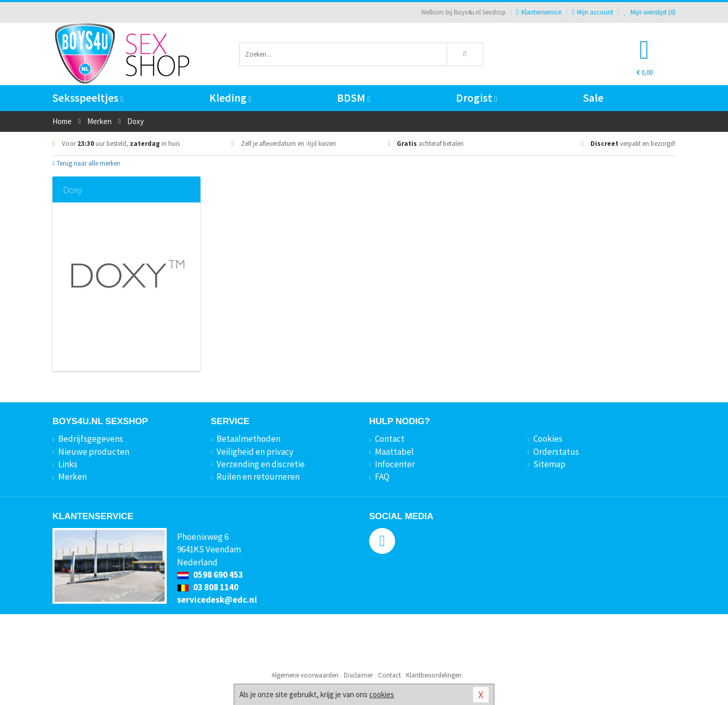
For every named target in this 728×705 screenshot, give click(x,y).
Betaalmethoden (248, 439)
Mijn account (592, 12)
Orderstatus (556, 452)
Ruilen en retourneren (258, 477)
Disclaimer (358, 675)
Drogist (476, 98)
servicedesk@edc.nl (217, 600)
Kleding (230, 98)
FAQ (382, 477)
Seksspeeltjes (88, 98)
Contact (390, 439)
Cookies (548, 439)
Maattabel (394, 452)
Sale (593, 98)
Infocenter (395, 464)
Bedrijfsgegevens (91, 439)
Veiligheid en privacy (255, 452)
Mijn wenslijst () (650, 12)
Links (68, 464)
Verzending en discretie (261, 464)
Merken (72, 477)
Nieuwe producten (94, 452)
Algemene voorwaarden (305, 675)
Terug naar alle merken (86, 163)
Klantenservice (539, 12)
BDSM (353, 98)
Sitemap (549, 464)
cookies (382, 694)
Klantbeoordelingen (434, 675)
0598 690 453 (210, 575)
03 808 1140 (208, 587)
